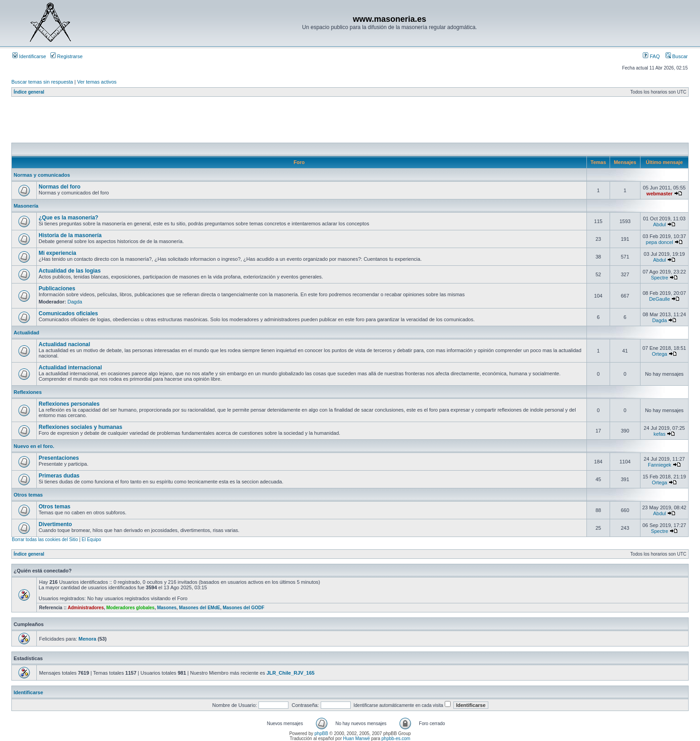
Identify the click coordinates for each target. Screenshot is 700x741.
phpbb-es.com (396, 739)
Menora (87, 639)
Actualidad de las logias (70, 271)
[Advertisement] (177, 122)
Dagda (75, 302)
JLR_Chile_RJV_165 (291, 673)
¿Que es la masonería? (68, 218)
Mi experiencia (57, 253)
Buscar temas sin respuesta (42, 82)
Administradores (86, 608)
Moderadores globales (130, 608)
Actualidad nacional (64, 344)
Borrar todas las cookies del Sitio (45, 540)
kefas (660, 434)
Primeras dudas (59, 476)
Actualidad (26, 333)
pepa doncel (660, 242)
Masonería (26, 206)
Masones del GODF (243, 608)
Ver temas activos (97, 82)
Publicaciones (57, 288)
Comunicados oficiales (68, 313)
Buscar (677, 56)
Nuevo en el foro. (34, 446)
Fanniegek (659, 465)
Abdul (660, 224)
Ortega (660, 354)
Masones (167, 608)
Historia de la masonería (70, 235)
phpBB (321, 734)
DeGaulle (660, 299)
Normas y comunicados (42, 175)
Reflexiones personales (69, 404)
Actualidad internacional (70, 368)
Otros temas (28, 495)
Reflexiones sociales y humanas (80, 427)
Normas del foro (60, 187)
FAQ (651, 56)
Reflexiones (28, 392)
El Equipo (92, 540)
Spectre (660, 278)
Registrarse (67, 56)
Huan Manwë (356, 739)
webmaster (659, 194)
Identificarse (29, 56)
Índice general (29, 92)
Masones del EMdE (200, 608)
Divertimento (55, 524)
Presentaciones (59, 458)
